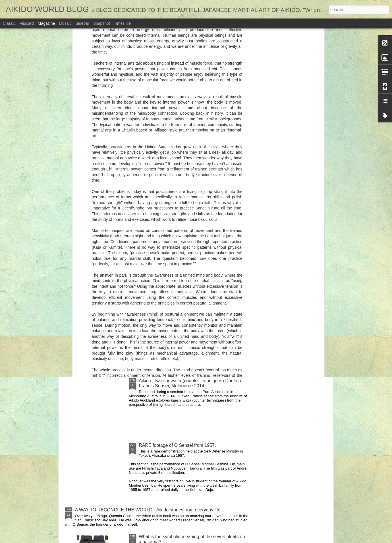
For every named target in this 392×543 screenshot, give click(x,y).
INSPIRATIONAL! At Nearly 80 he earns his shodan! (128, 341)
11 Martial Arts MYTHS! (291, 231)
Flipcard (27, 23)
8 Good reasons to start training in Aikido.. (232, 231)
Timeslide (122, 23)
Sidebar (82, 23)
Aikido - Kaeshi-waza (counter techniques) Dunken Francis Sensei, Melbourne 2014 (190, 383)
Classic (9, 23)
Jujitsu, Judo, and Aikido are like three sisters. (185, 276)
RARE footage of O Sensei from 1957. (177, 445)
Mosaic (65, 23)
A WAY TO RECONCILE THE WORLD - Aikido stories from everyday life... (150, 510)
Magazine (46, 23)
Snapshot (102, 23)
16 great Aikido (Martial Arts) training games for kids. (166, 234)
